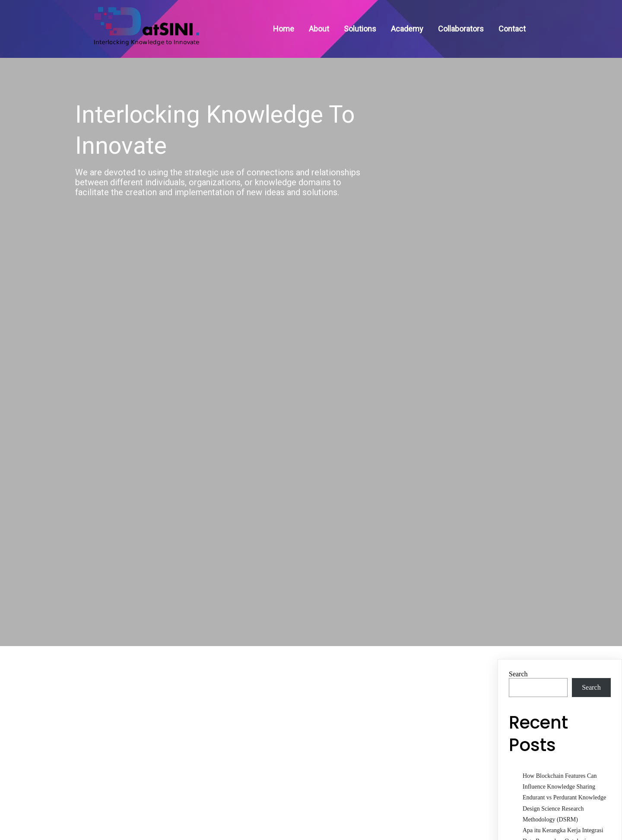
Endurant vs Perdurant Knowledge (564, 791)
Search (518, 667)
